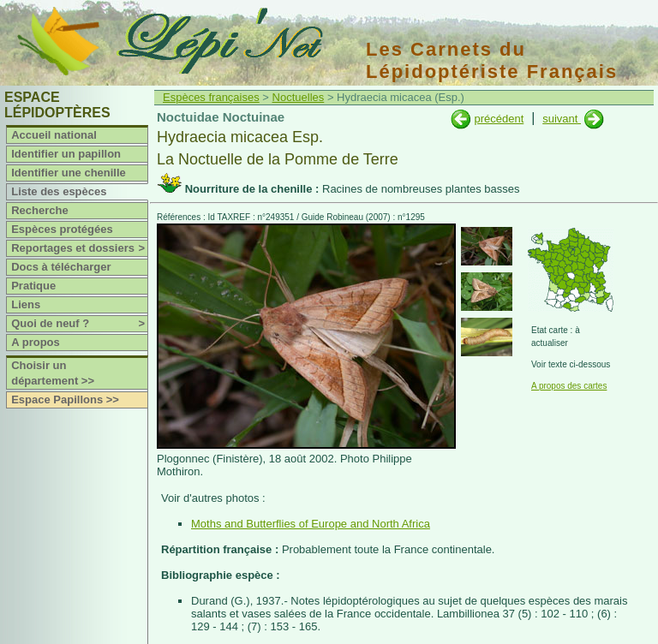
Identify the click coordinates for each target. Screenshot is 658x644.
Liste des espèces (59, 191)
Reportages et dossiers (79, 248)
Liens (26, 304)
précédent (499, 119)
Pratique (33, 286)
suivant (562, 119)
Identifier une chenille (69, 173)
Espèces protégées (62, 229)
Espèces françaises (211, 97)
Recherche (39, 210)
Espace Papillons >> (65, 400)
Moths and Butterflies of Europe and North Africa (311, 524)
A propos (36, 342)
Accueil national (54, 135)
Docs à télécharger (61, 267)
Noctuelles (299, 97)
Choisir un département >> (53, 373)
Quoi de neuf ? (79, 324)
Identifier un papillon (66, 154)
